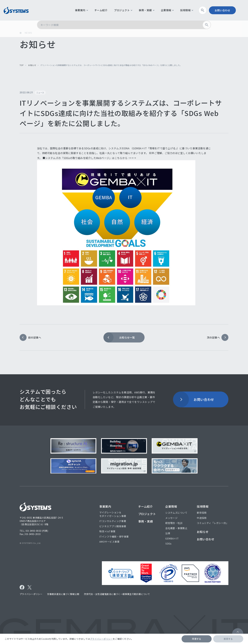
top (22, 65)
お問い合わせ (227, 10)
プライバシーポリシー (101, 639)
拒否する (228, 639)
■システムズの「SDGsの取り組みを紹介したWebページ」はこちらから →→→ (89, 158)
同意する (197, 639)
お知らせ (32, 65)
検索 (208, 10)
